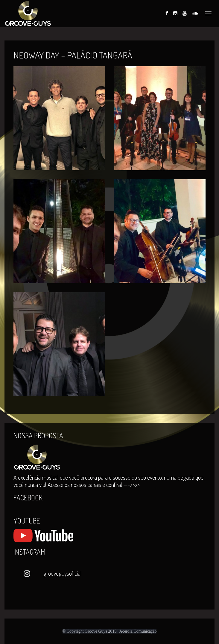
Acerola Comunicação (138, 631)
